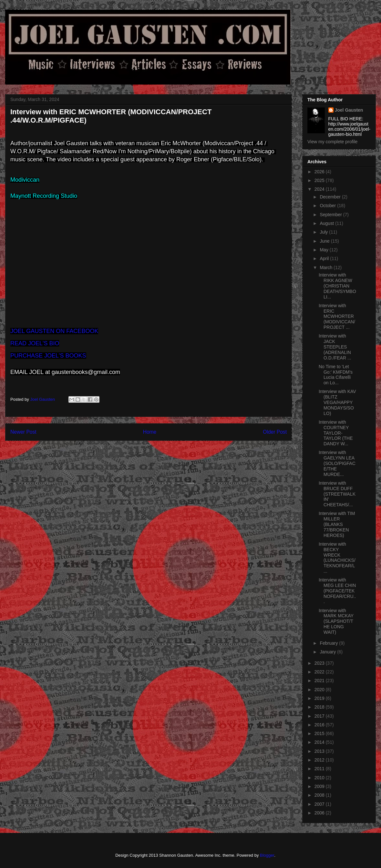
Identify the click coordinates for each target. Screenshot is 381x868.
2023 (320, 663)
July (324, 232)
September (331, 215)
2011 (320, 769)
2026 (320, 172)
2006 (320, 813)
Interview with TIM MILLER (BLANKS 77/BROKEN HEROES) (337, 524)
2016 (320, 725)
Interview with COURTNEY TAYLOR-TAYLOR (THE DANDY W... (336, 433)
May (324, 250)
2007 (320, 804)
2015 (320, 733)
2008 (320, 795)
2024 (320, 189)
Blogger (267, 855)
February (329, 643)
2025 (320, 180)
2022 (320, 672)
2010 (320, 778)
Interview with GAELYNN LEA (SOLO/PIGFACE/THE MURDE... (337, 463)
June (325, 241)
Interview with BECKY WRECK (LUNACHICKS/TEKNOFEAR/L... (337, 558)
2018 (320, 707)
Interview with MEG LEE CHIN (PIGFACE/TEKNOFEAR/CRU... (337, 591)
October (328, 206)
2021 (320, 681)
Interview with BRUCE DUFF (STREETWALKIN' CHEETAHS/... (337, 494)
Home (150, 432)
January (328, 652)
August (327, 223)
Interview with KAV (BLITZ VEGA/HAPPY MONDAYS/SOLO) (337, 402)
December (331, 197)
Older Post (275, 432)
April (325, 258)
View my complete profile (332, 142)
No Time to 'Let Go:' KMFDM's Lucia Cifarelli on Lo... (336, 375)
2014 (320, 742)
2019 (320, 698)
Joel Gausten (349, 110)
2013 (320, 751)
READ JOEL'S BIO (35, 343)
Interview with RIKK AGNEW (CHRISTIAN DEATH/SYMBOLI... (337, 286)
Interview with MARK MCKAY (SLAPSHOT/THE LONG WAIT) (336, 621)
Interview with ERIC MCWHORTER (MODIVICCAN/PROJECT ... (337, 316)
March (327, 267)
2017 (320, 716)
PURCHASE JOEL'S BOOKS (48, 356)
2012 (320, 760)
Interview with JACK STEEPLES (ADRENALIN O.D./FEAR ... (335, 347)
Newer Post (23, 432)
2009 (320, 786)
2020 (320, 690)
